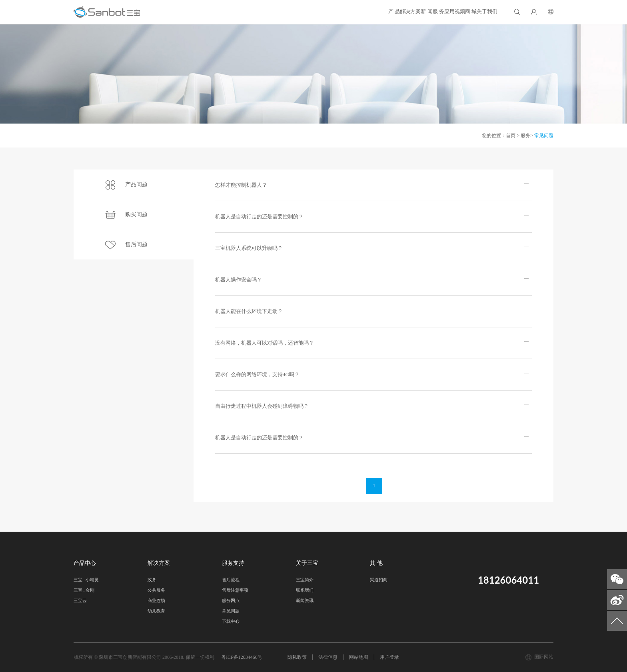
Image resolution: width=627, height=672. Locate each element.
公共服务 (156, 590)
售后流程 (231, 580)
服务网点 (231, 600)
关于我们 (477, 11)
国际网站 (544, 657)
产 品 (259, 11)
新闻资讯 (305, 600)
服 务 (366, 11)
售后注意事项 (235, 590)
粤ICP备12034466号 (242, 657)
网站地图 (359, 657)
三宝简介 (305, 580)
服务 (525, 136)
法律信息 (328, 657)
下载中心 (231, 621)
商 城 (440, 11)
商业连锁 (156, 600)
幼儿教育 (156, 611)
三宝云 (80, 600)
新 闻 (333, 11)
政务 (152, 580)
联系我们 (305, 590)
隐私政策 (297, 657)
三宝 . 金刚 (84, 590)
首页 (511, 136)
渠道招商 (379, 580)
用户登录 (389, 657)
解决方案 (296, 11)
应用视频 (403, 11)
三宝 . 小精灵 (86, 580)
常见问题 (544, 136)
